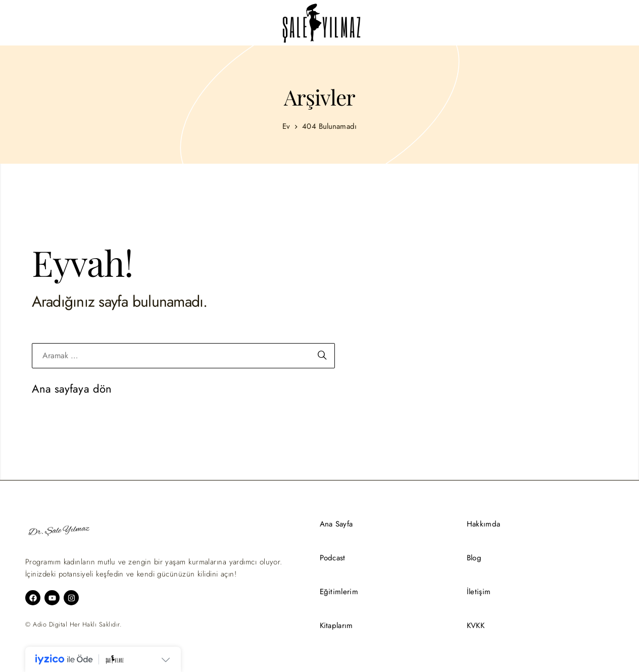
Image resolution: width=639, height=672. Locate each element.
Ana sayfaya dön (72, 389)
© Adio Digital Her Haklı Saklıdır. (73, 625)
